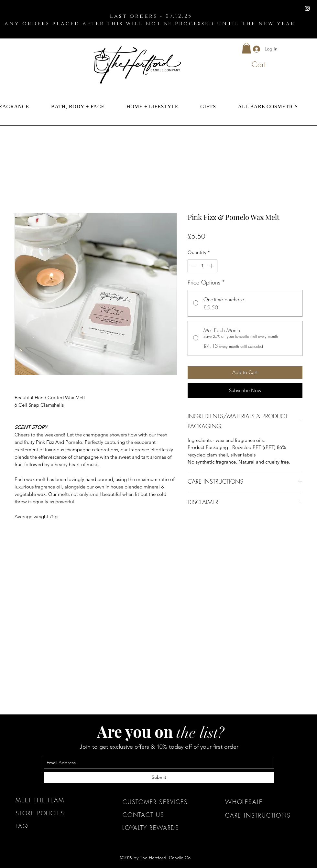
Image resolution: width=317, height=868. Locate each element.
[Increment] (212, 266)
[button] (246, 48)
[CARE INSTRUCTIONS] (263, 815)
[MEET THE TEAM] (54, 800)
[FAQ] (54, 826)
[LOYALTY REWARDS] (160, 828)
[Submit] (159, 777)
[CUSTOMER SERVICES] (161, 802)
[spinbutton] (203, 266)
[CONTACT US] (161, 815)
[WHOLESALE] (263, 802)
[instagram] (307, 8)
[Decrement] (193, 266)
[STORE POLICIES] (54, 813)
